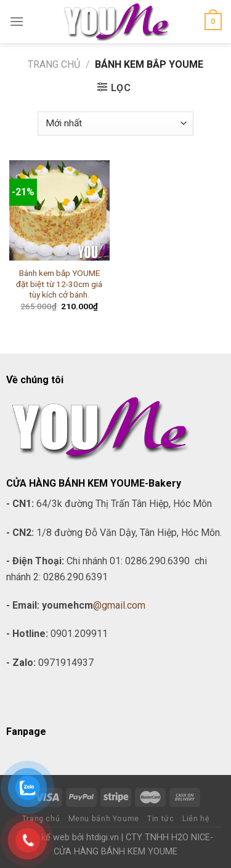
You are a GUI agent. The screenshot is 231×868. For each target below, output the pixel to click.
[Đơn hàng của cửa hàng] (115, 124)
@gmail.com (119, 605)
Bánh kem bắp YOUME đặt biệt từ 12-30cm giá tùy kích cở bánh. (59, 284)
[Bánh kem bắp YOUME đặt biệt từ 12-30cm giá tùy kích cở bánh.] (59, 210)
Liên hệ (196, 819)
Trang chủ (54, 64)
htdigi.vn (103, 838)
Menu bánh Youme (104, 819)
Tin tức (160, 819)
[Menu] (17, 21)
